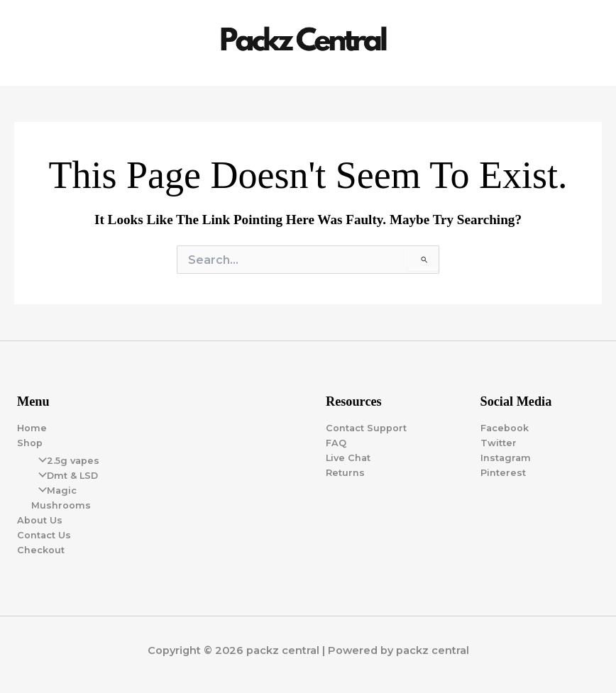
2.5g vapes (65, 461)
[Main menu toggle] (588, 43)
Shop (30, 443)
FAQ (336, 443)
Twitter (499, 443)
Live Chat (348, 458)
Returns (345, 473)
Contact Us (44, 535)
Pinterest (503, 473)
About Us (40, 520)
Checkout (41, 550)
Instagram (506, 458)
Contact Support (366, 428)
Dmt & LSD (65, 476)
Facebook (505, 428)
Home (32, 428)
